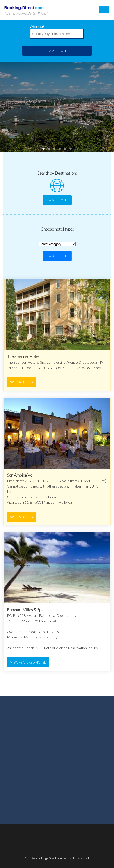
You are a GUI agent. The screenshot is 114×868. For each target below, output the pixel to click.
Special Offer (22, 382)
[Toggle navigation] (104, 10)
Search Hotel (57, 51)
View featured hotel (28, 662)
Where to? (37, 27)
